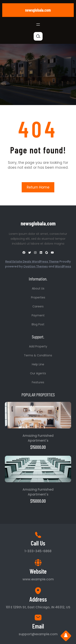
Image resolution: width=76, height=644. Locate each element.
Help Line (38, 364)
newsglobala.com (38, 10)
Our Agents (38, 373)
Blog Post (38, 324)
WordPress (63, 266)
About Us (38, 288)
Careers (38, 306)
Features (38, 382)
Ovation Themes (36, 266)
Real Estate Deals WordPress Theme (32, 262)
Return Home (38, 187)
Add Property (38, 346)
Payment (38, 315)
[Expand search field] (38, 36)
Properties (38, 297)
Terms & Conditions (38, 355)
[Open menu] (38, 24)
